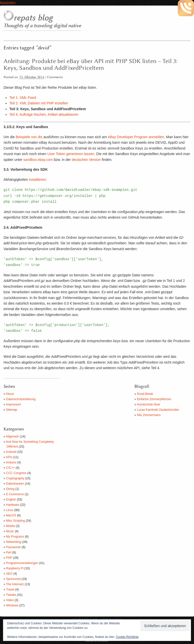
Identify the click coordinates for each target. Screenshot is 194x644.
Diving (10, 489)
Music (10, 531)
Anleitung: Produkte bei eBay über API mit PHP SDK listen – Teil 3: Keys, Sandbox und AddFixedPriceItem (91, 65)
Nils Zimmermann (149, 415)
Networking (14, 542)
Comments (55, 77)
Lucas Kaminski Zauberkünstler (158, 410)
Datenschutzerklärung (21, 399)
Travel (10, 590)
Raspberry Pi (15, 568)
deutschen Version (86, 160)
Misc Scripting (16, 521)
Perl (9, 552)
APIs (9, 457)
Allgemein (13, 436)
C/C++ (10, 468)
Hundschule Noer (149, 404)
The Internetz (15, 584)
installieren (37, 180)
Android (11, 452)
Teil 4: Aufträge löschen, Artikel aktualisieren (44, 114)
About (10, 394)
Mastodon (8, 3)
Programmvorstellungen (22, 563)
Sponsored (13, 579)
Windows (12, 605)
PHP (9, 558)
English (11, 500)
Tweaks (11, 595)
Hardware (13, 505)
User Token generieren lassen (71, 154)
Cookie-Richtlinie (127, 637)
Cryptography (15, 478)
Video (10, 600)
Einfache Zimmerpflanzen (154, 399)
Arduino (11, 462)
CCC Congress (16, 473)
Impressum (14, 404)
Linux (10, 510)
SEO (9, 574)
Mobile (10, 526)
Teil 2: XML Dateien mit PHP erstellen (39, 103)
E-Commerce (15, 494)
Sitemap (12, 410)
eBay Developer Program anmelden (136, 137)
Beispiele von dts (29, 137)
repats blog (33, 18)
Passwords (14, 547)
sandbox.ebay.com (38, 160)
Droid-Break (145, 394)
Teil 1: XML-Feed (23, 98)
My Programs (15, 537)
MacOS (11, 515)
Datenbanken (15, 484)
